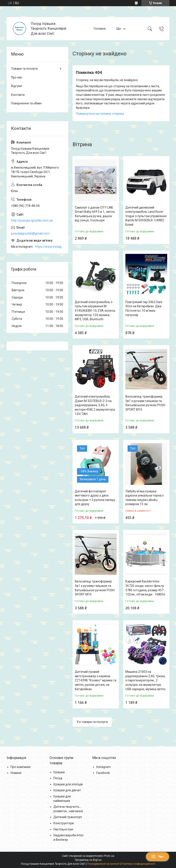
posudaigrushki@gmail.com (30, 233)
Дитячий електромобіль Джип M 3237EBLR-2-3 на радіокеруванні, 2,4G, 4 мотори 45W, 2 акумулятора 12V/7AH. (95, 405)
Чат (158, 857)
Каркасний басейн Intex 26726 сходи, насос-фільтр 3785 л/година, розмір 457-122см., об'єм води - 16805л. (146, 588)
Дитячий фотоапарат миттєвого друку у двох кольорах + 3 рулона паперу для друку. (95, 498)
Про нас (17, 77)
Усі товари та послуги (92, 722)
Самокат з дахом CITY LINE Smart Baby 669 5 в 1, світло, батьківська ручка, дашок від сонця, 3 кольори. (95, 214)
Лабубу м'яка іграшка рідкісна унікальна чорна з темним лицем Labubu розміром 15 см (145, 498)
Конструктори (64, 823)
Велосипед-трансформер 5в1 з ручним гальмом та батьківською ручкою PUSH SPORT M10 (145, 403)
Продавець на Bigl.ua (88, 860)
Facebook (103, 773)
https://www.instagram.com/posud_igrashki (49, 247)
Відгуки (16, 86)
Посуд (58, 778)
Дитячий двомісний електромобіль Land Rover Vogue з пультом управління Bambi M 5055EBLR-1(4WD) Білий (146, 216)
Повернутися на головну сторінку (100, 114)
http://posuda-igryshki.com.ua (32, 220)
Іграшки (59, 772)
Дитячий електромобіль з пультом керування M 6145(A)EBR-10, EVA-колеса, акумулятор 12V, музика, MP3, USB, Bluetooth (95, 311)
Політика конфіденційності (138, 864)
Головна (100, 29)
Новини (16, 773)
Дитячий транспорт (68, 817)
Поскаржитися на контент (104, 864)
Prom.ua (109, 856)
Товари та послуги (24, 69)
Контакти (18, 95)
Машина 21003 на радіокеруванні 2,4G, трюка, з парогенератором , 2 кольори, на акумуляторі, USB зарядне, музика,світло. (146, 680)
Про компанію (21, 767)
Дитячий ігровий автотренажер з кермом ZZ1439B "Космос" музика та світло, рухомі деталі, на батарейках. (96, 680)
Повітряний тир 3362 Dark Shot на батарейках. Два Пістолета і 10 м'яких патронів (144, 308)
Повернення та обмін (26, 103)
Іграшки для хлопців (68, 784)
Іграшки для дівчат (67, 790)
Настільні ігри (63, 829)
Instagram (104, 767)
